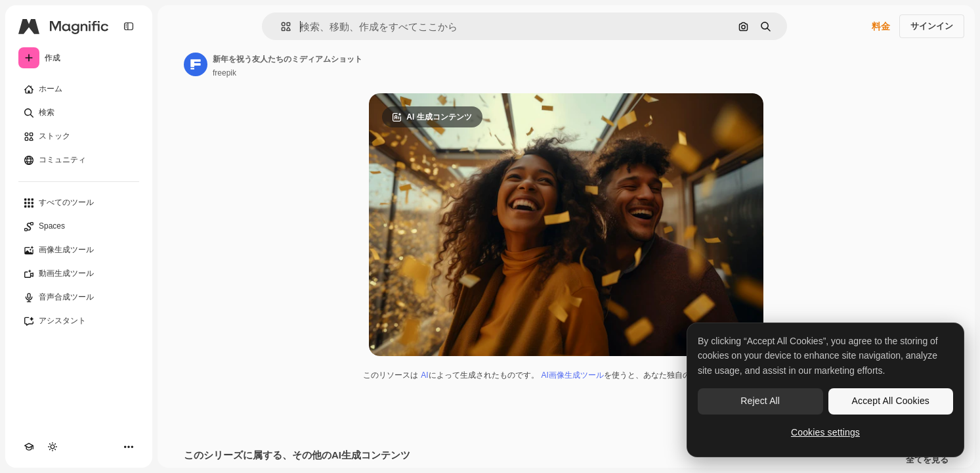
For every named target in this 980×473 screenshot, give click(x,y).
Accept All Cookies (891, 401)
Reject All (760, 401)
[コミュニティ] (79, 160)
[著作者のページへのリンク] (196, 64)
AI (424, 375)
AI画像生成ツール (573, 375)
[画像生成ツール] (79, 250)
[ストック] (79, 137)
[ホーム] (79, 89)
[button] (281, 27)
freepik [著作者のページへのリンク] (224, 73)
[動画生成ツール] (79, 274)
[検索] (79, 113)
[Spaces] (79, 227)
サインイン (932, 26)
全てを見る (927, 460)
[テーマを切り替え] (53, 447)
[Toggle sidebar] (129, 26)
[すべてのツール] (79, 203)
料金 (881, 26)
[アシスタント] (79, 321)
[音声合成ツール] (79, 298)
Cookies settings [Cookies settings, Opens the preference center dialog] (825, 432)
